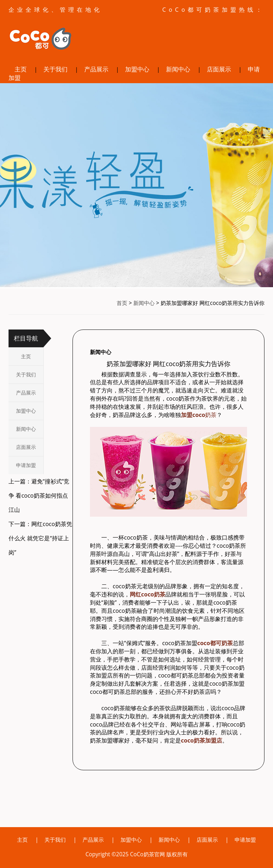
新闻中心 (178, 69)
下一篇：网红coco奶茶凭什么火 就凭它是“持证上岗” (40, 538)
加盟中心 (137, 69)
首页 (122, 303)
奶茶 (199, 415)
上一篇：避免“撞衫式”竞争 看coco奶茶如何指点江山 (39, 495)
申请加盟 (26, 465)
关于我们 (55, 69)
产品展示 (96, 69)
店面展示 (219, 69)
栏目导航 (26, 338)
